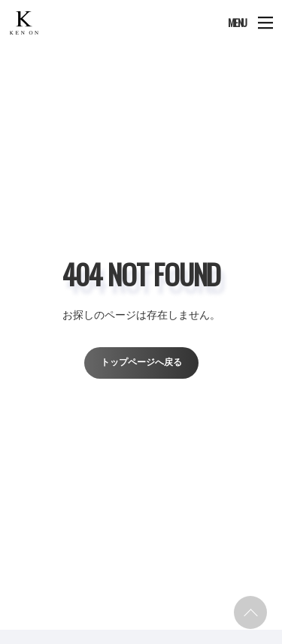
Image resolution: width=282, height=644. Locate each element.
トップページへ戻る (141, 362)
